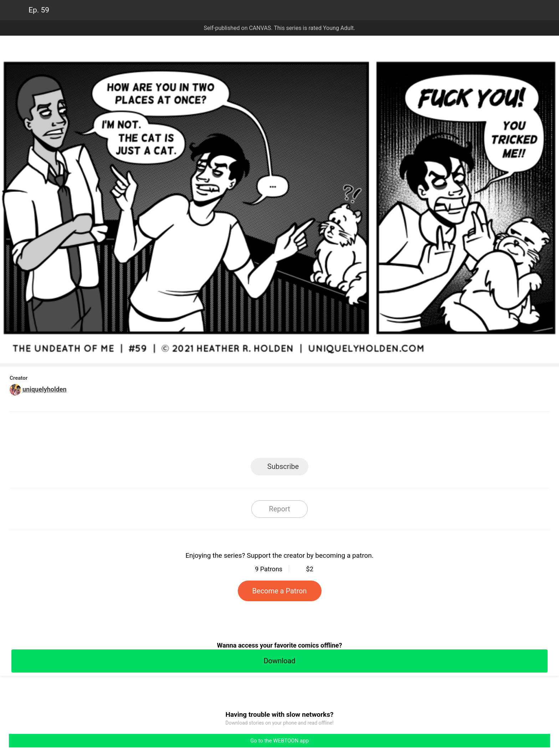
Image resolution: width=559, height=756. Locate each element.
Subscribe (283, 466)
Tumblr (312, 437)
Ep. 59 (39, 10)
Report (279, 509)
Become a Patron (280, 591)
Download (279, 661)
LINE (216, 437)
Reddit (344, 437)
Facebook (248, 437)
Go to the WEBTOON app (279, 741)
